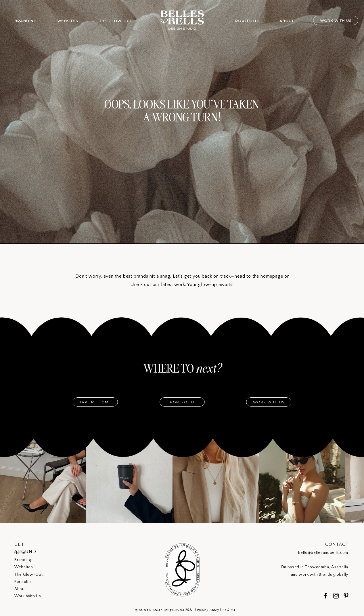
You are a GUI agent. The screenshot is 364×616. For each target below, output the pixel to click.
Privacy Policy (208, 610)
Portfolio (23, 582)
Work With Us (28, 596)
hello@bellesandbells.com (323, 553)
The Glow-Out (28, 575)
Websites (24, 567)
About (20, 589)
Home (20, 553)
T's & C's (229, 610)
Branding (23, 560)
